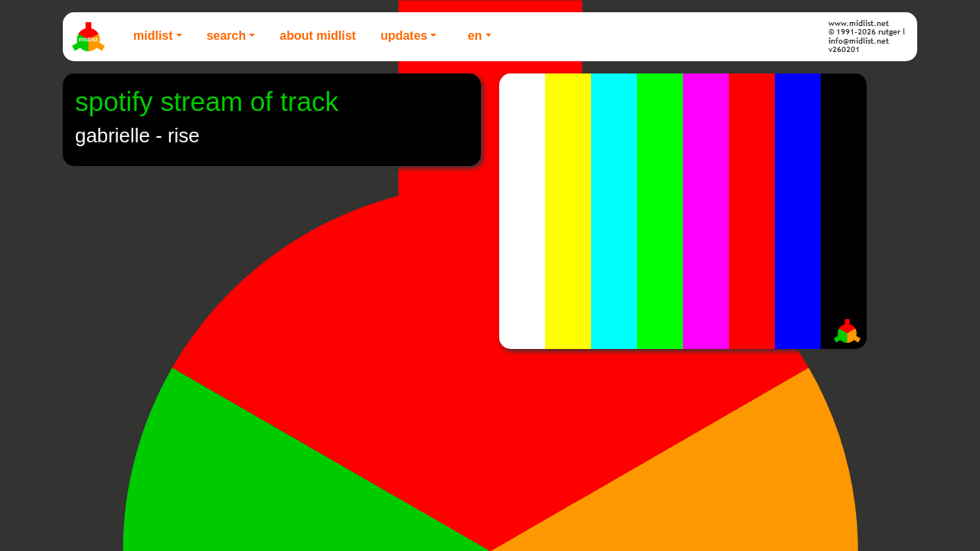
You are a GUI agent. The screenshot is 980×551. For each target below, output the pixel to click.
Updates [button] (404, 36)
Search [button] (227, 36)
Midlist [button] (153, 36)
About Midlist (318, 36)
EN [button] (475, 36)
